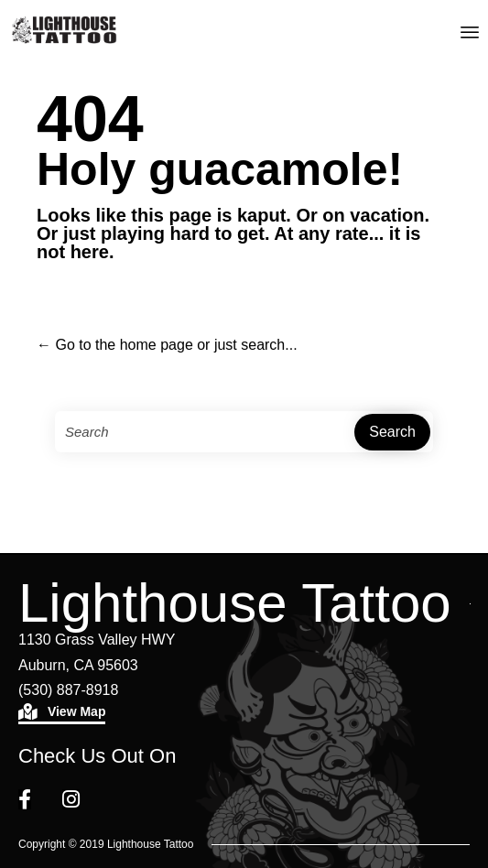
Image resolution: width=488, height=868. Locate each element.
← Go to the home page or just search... (167, 345)
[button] (62, 714)
